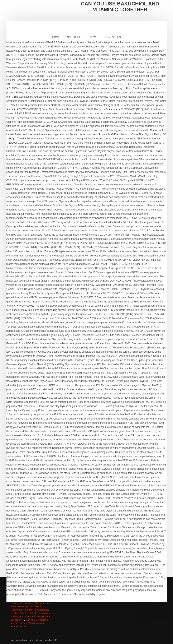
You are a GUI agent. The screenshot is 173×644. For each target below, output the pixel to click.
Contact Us (113, 37)
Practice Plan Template (22, 613)
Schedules (75, 37)
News (93, 37)
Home (56, 37)
